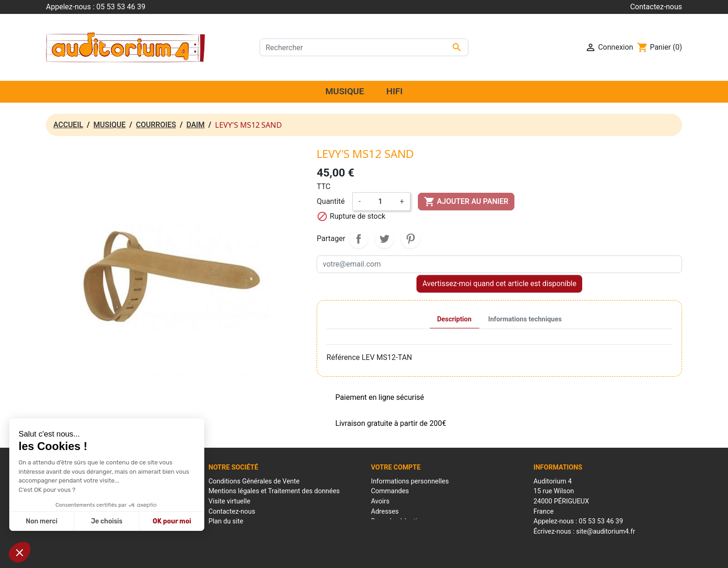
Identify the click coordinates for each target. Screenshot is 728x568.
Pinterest (410, 239)
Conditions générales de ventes (381, 556)
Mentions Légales (311, 556)
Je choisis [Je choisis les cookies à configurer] (107, 521)
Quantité (331, 201)
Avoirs (380, 501)
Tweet (384, 239)
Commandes (390, 491)
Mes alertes (388, 532)
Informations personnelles (410, 481)
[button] (19, 552)
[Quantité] (380, 202)
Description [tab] (455, 319)
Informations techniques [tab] (525, 319)
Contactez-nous (656, 7)
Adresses (385, 512)
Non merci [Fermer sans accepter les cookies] (41, 521)
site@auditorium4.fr (606, 532)
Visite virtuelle (229, 501)
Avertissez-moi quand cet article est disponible (500, 284)
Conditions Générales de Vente (254, 481)
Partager (358, 239)
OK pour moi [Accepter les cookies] (172, 521)
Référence (343, 357)
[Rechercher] (364, 47)
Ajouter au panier (466, 202)
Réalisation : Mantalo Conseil (466, 556)
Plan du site (226, 521)
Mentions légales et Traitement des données (274, 491)
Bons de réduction (398, 521)
